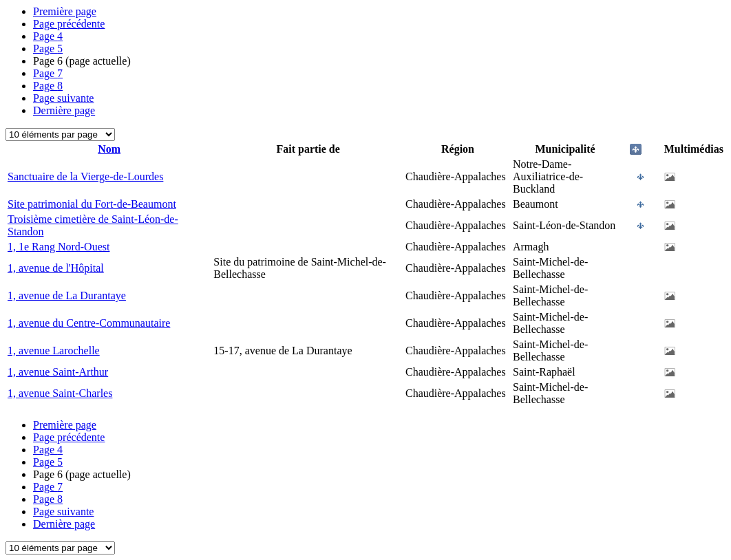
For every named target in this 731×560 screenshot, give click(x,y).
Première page (65, 11)
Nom (109, 149)
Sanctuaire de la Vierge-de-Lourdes (85, 176)
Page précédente (69, 24)
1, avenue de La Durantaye (67, 295)
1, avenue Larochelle (54, 351)
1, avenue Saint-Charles (60, 393)
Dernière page (64, 110)
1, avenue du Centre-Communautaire (89, 323)
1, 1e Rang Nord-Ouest (59, 247)
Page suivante (63, 98)
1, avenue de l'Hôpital (56, 268)
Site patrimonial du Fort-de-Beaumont (92, 204)
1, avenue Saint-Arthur (58, 372)
